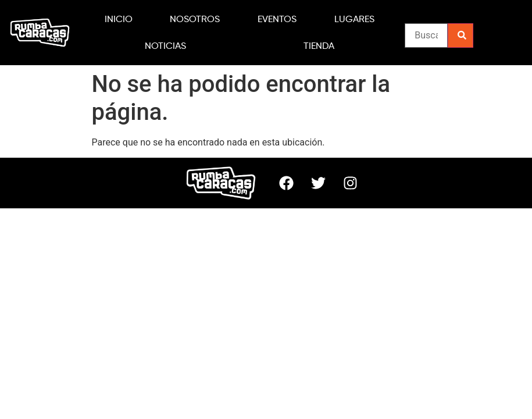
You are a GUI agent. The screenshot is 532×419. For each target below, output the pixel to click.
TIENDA (319, 46)
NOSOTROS (195, 19)
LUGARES (354, 19)
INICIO (119, 19)
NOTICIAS (165, 46)
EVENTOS (277, 19)
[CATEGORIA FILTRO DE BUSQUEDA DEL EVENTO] (426, 35)
